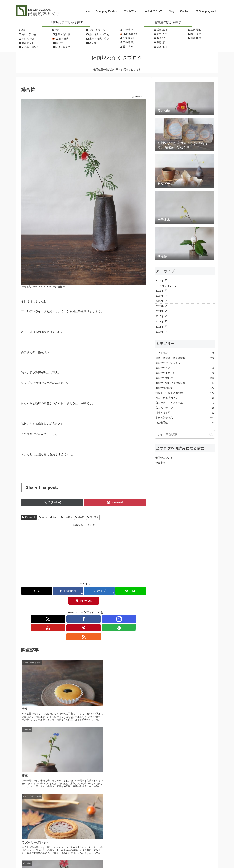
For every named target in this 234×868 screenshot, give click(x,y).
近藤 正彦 (162, 30)
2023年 (160, 301)
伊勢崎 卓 (128, 30)
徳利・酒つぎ (29, 34)
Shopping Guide (106, 11)
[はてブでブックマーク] (84, 591)
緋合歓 (80, 517)
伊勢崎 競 (128, 42)
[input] (185, 434)
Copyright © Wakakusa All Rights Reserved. (117, 861)
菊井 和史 (128, 47)
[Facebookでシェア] (63, 591)
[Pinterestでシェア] (126, 591)
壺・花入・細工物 (99, 34)
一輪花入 (67, 517)
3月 (167, 286)
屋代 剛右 (196, 30)
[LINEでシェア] (105, 591)
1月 (177, 286)
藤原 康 (161, 42)
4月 (162, 286)
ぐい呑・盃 (28, 39)
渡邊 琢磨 (196, 38)
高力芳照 (93, 517)
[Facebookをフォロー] (67, 609)
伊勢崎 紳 (131, 34)
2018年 (160, 327)
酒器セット (28, 43)
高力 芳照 (162, 34)
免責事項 (160, 463)
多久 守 (161, 38)
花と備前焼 (29, 517)
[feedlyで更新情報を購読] (100, 609)
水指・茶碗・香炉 (99, 39)
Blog (171, 11)
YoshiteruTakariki (49, 517)
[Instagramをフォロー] (75, 609)
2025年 (160, 291)
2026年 (160, 281)
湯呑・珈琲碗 (63, 34)
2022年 (160, 306)
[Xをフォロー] (59, 609)
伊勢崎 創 (128, 38)
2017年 (160, 332)
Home (86, 11)
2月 (172, 286)
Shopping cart (206, 11)
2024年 (160, 296)
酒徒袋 (93, 43)
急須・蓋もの (63, 47)
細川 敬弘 (162, 47)
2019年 (160, 321)
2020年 (160, 316)
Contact (185, 11)
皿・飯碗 (63, 39)
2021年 (160, 311)
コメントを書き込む (84, 773)
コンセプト (130, 11)
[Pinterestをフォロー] (92, 609)
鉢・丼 (59, 43)
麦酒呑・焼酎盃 (30, 47)
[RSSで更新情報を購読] (108, 609)
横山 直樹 (196, 34)
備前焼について (164, 458)
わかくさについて (152, 11)
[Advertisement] (84, 552)
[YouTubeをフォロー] (84, 609)
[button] (211, 434)
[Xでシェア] (42, 591)
